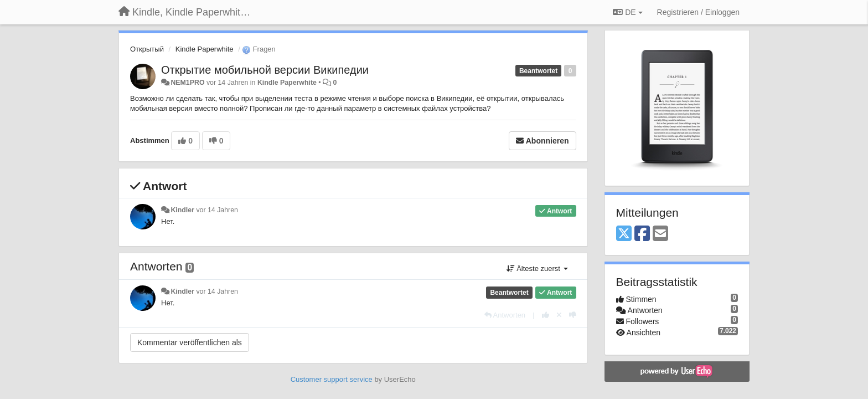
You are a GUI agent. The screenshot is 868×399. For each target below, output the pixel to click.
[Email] (660, 234)
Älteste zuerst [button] (537, 268)
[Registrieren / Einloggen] (698, 12)
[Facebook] (642, 234)
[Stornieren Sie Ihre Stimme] (559, 315)
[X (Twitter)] (624, 234)
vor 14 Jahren (217, 210)
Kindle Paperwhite (205, 49)
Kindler (182, 210)
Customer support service (332, 379)
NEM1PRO (187, 83)
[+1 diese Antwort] (546, 315)
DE (627, 12)
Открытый (147, 49)
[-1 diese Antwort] (573, 315)
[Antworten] (505, 315)
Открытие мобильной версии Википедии (265, 70)
